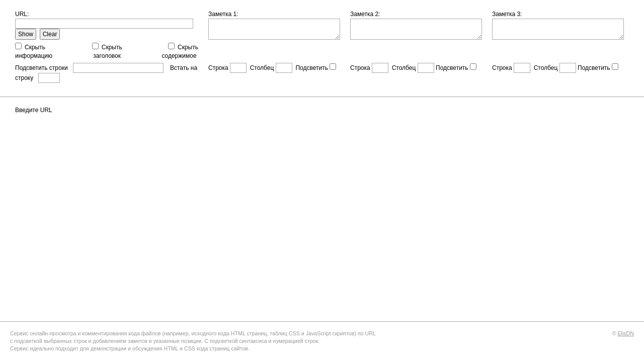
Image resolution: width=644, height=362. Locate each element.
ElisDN (626, 333)
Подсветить (312, 68)
